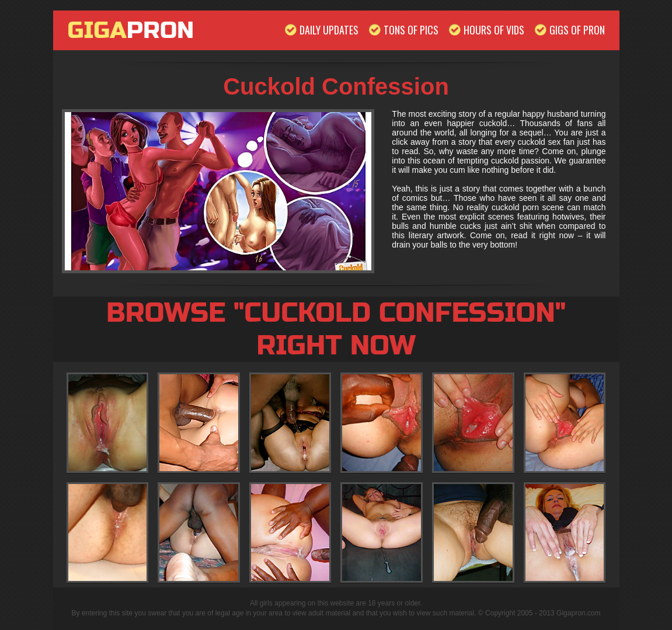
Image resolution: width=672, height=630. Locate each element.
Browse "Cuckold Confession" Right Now (336, 329)
